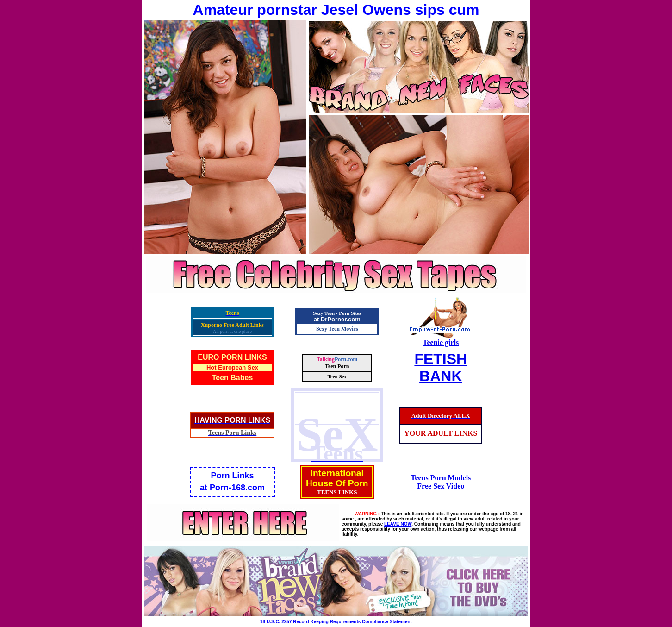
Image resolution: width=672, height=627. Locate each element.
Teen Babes (233, 378)
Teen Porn (337, 366)
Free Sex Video (441, 486)
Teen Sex (337, 376)
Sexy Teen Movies (337, 329)
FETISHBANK (441, 367)
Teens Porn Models (441, 478)
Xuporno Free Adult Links (232, 325)
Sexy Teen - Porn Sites (337, 313)
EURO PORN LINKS (232, 357)
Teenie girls (441, 342)
